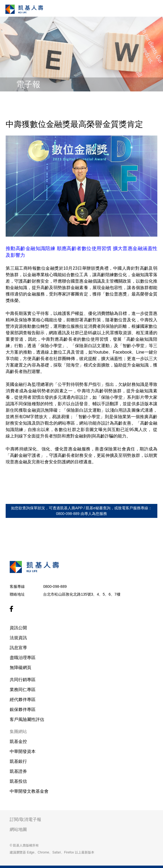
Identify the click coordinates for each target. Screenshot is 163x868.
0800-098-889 (55, 586)
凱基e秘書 (94, 508)
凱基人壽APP (71, 508)
